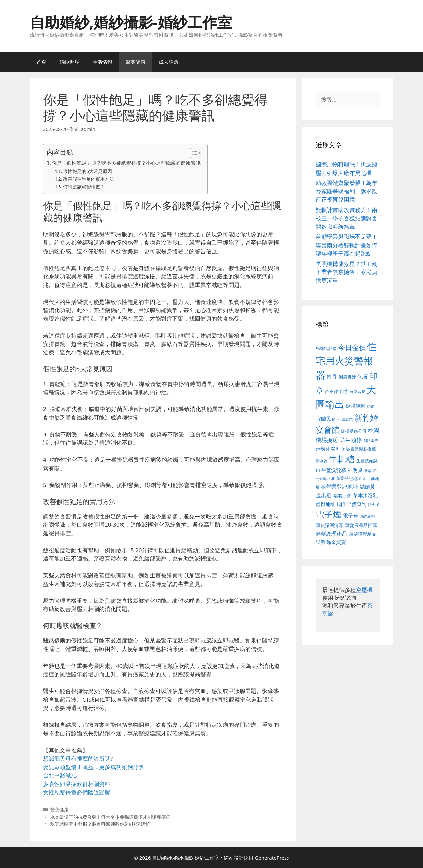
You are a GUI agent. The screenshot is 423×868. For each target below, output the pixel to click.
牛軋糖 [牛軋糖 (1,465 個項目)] (342, 459)
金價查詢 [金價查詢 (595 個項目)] (357, 504)
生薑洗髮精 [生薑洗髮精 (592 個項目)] (334, 470)
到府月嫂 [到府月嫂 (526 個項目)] (347, 377)
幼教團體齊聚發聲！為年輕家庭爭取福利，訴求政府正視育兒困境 (346, 191)
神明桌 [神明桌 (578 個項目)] (355, 470)
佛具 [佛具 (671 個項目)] (332, 376)
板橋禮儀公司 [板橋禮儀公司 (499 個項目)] (354, 431)
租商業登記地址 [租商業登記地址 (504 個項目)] (346, 478)
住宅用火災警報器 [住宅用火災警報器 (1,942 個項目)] (346, 361)
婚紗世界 (69, 62)
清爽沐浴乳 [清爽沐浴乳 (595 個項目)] (328, 449)
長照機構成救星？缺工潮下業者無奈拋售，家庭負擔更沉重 (346, 272)
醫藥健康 (135, 62)
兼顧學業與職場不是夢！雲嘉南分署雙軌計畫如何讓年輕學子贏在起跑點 (346, 245)
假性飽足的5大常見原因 (88, 171)
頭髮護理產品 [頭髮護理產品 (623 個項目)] (331, 534)
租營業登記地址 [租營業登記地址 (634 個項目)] (339, 487)
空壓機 (364, 590)
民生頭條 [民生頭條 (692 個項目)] (351, 440)
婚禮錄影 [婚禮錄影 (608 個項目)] (356, 406)
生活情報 (102, 62)
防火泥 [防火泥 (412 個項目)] (374, 505)
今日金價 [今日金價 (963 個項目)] (352, 347)
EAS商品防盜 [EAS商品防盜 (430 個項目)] (326, 348)
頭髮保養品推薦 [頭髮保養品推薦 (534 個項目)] (361, 525)
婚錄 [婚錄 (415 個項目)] (371, 406)
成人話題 (169, 62)
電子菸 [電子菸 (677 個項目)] (351, 515)
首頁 (41, 62)
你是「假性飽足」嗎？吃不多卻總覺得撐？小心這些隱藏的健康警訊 (126, 163)
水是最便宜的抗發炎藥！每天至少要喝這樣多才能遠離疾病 (110, 817)
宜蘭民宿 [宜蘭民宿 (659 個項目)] (326, 419)
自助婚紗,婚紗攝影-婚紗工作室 (131, 22)
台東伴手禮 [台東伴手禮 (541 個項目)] (336, 391)
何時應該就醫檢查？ (84, 187)
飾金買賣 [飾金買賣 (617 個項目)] (336, 542)
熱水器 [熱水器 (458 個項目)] (322, 461)
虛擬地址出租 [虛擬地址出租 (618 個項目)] (330, 504)
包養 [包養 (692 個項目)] (363, 376)
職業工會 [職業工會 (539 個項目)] (342, 496)
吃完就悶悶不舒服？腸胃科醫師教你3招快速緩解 (100, 824)
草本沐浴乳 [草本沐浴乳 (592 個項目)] (365, 495)
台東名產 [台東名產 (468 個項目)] (357, 392)
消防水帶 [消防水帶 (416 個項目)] (371, 441)
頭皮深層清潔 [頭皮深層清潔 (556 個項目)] (329, 525)
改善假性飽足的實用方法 (89, 179)
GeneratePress (272, 858)
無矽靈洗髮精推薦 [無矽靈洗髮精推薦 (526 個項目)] (359, 449)
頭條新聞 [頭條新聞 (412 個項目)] (367, 516)
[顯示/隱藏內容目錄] (193, 153)
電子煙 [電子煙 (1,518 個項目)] (328, 514)
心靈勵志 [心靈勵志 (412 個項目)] (345, 419)
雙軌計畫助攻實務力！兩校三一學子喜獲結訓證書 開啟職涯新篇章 (346, 218)
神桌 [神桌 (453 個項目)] (368, 470)
